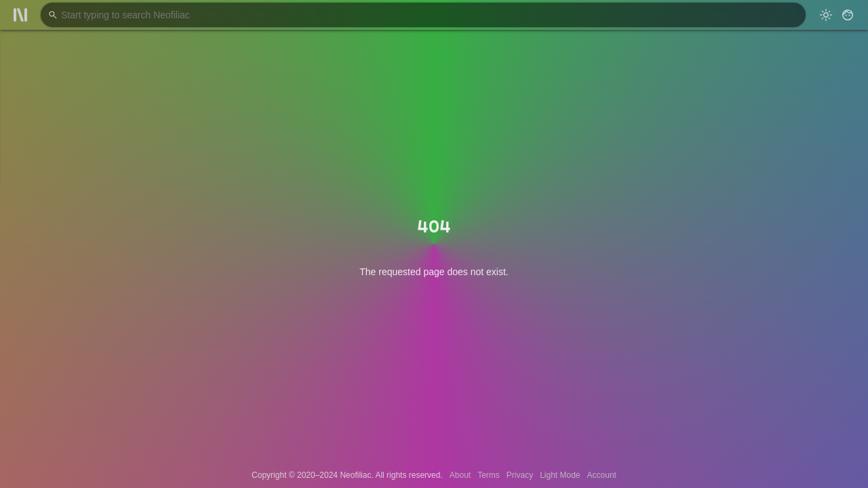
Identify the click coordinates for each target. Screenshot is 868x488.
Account (602, 475)
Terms (489, 475)
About (460, 475)
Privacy (520, 475)
